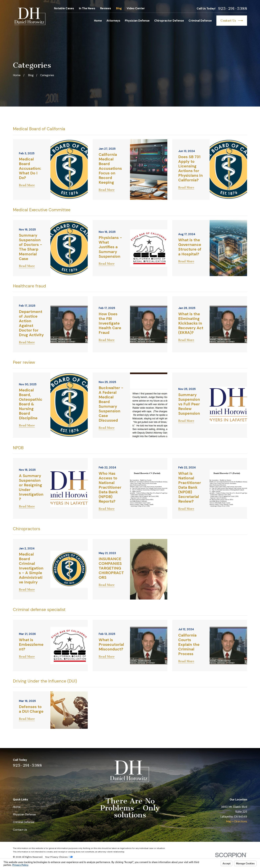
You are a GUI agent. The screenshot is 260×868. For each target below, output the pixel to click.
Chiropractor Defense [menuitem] (169, 21)
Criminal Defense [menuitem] (200, 21)
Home (17, 807)
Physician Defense (24, 814)
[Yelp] (219, 762)
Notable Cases (64, 8)
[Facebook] (245, 762)
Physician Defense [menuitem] (137, 21)
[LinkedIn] (227, 762)
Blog (119, 8)
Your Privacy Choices (59, 857)
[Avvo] (236, 762)
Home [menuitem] (98, 21)
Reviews (106, 8)
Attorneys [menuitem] (113, 21)
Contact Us (232, 21)
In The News (87, 8)
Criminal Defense (24, 822)
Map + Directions (237, 821)
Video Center (136, 8)
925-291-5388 (233, 8)
